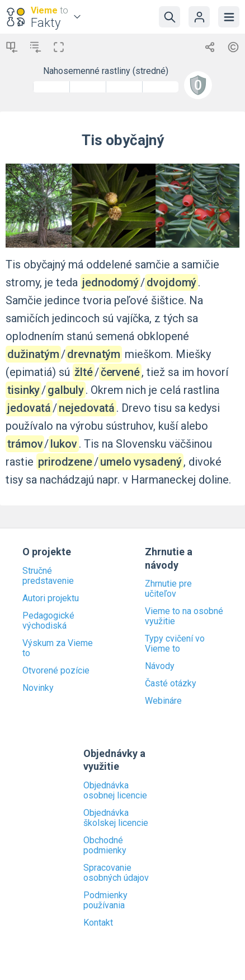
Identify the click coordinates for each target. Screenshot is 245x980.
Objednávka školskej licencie (116, 818)
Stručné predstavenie (48, 576)
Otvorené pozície (56, 671)
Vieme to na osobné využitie (184, 616)
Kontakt (98, 923)
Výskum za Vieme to (58, 648)
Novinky (38, 688)
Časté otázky (171, 684)
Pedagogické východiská (48, 621)
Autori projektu (51, 598)
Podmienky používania (105, 900)
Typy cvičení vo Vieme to (175, 644)
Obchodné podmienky (105, 846)
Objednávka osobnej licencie (115, 791)
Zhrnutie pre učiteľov (168, 589)
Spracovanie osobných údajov (116, 873)
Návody (160, 666)
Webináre (163, 701)
